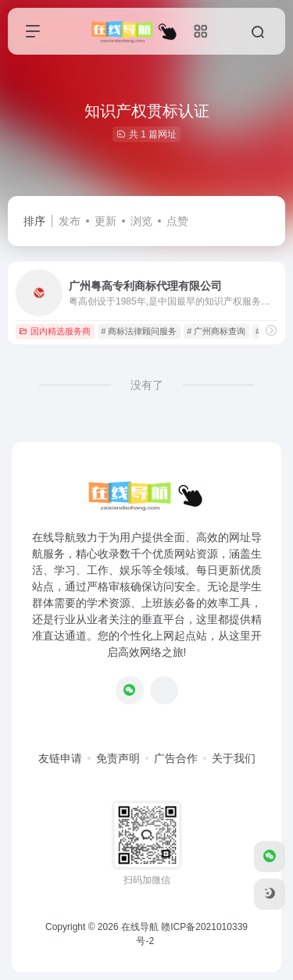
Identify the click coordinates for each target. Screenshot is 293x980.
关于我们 (234, 758)
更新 (105, 221)
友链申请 (60, 758)
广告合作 (176, 758)
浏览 (141, 221)
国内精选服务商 (55, 331)
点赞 (177, 221)
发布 (70, 221)
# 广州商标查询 (216, 331)
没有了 (147, 385)
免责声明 (118, 758)
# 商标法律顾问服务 (139, 331)
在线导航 (140, 927)
